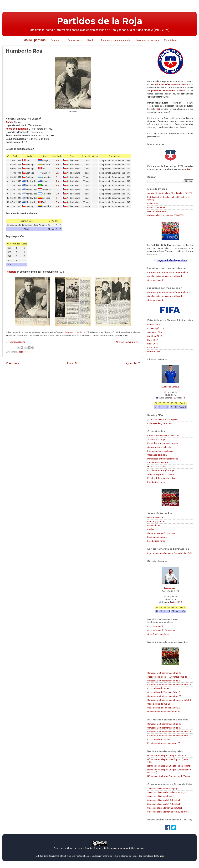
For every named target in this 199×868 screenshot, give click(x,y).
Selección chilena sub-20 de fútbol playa (166, 792)
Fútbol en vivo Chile (157, 207)
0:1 (57, 177)
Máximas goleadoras (157, 537)
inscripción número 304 (74, 332)
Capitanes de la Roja (157, 455)
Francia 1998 (154, 324)
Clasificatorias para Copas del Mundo (165, 276)
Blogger (160, 856)
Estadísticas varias (156, 482)
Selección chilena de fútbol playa (163, 788)
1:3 (181, 602)
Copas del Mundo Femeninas (161, 630)
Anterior (13, 363)
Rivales (91, 40)
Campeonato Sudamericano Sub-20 (164, 696)
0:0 (57, 194)
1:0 (57, 169)
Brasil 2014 (153, 340)
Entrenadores (75, 40)
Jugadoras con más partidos (161, 533)
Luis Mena (172, 588)
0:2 (57, 173)
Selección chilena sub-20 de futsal (164, 800)
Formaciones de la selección (161, 451)
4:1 (184, 398)
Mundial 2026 (154, 351)
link (158, 109)
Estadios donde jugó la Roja (161, 470)
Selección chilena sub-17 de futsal (164, 804)
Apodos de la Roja (156, 439)
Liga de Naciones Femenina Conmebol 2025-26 (170, 553)
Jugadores (56, 40)
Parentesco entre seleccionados (163, 459)
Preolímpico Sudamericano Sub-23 (164, 712)
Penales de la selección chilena (162, 478)
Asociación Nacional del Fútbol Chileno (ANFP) (170, 193)
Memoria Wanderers (157, 211)
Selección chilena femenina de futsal (165, 808)
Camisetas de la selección (160, 447)
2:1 (57, 198)
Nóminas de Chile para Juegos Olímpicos (167, 755)
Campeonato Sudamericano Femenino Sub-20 (169, 700)
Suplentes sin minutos (158, 463)
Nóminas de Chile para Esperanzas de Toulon (169, 776)
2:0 (57, 206)
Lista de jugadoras (156, 521)
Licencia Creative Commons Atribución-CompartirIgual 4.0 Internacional (111, 848)
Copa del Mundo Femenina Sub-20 (164, 708)
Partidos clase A (155, 518)
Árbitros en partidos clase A (161, 474)
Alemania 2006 (155, 332)
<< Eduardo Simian (16, 342)
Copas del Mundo (156, 280)
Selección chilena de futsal (160, 796)
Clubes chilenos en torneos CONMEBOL (166, 215)
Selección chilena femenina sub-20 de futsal (168, 812)
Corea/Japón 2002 (157, 328)
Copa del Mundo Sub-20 (159, 704)
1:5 (57, 160)
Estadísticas (171, 40)
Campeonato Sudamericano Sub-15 (164, 673)
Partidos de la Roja (100, 21)
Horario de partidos (157, 466)
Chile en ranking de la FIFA (160, 423)
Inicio (72, 363)
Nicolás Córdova (172, 387)
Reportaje (11, 272)
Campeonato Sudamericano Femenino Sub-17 (169, 685)
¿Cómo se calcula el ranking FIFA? (163, 419)
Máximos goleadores (148, 40)
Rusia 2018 (153, 344)
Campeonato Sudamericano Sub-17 (164, 681)
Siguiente (132, 363)
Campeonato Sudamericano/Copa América (168, 272)
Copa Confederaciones (158, 634)
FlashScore (153, 204)
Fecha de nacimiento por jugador (163, 443)
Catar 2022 (153, 348)
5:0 (57, 165)
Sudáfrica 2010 (155, 336)
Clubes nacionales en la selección (163, 436)
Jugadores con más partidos (116, 40)
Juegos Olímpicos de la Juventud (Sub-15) (168, 677)
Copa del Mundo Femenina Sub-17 (164, 692)
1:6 (57, 181)
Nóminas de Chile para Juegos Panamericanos (169, 766)
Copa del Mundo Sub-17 (159, 688)
